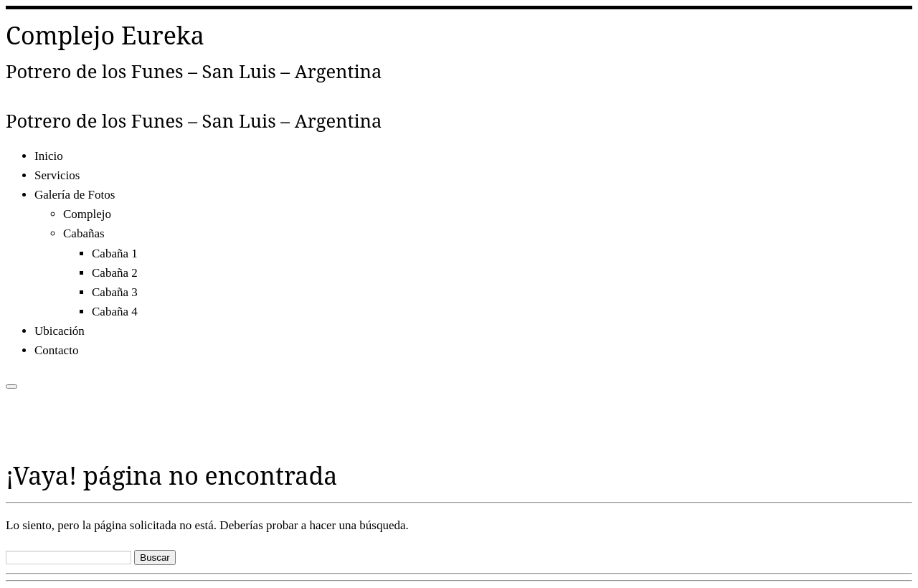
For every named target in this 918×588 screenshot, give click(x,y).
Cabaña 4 (115, 312)
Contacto (56, 350)
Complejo (87, 214)
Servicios (57, 175)
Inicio (49, 156)
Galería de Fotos (75, 195)
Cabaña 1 (115, 253)
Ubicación (60, 331)
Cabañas (84, 233)
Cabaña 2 (115, 273)
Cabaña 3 (115, 292)
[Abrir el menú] (11, 387)
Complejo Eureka (105, 35)
